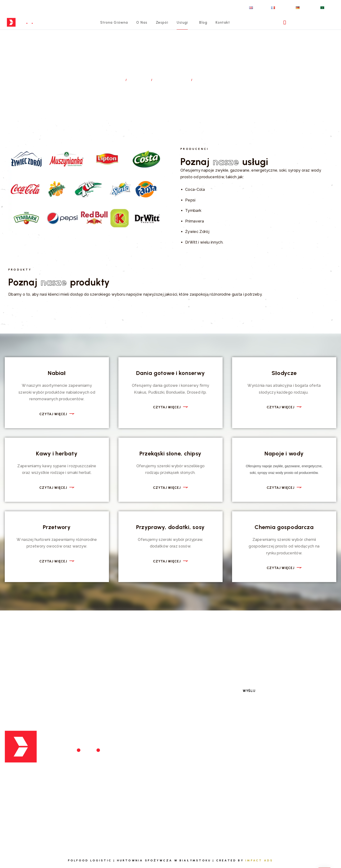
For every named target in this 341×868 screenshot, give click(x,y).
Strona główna (108, 27)
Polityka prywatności (293, 778)
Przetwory (57, 527)
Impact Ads (259, 860)
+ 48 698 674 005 (313, 27)
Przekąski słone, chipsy (170, 453)
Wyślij (249, 690)
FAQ (274, 745)
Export (128, 756)
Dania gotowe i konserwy (171, 373)
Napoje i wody (284, 453)
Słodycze (284, 373)
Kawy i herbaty (57, 453)
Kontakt (229, 27)
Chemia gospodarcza (284, 527)
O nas (140, 27)
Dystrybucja (172, 80)
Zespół (162, 27)
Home (116, 80)
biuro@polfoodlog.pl (33, 792)
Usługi (185, 27)
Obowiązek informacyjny (295, 789)
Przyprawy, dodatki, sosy (170, 527)
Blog (208, 27)
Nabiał (57, 373)
